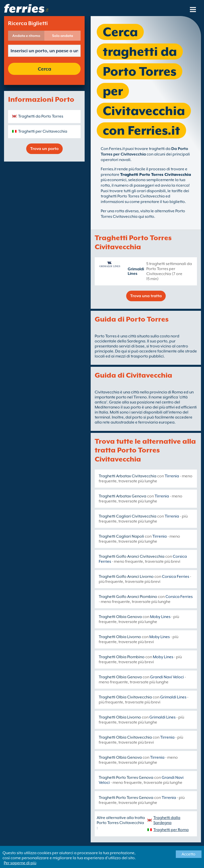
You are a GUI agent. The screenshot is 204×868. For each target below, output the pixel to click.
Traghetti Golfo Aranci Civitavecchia (132, 556)
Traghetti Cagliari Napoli (121, 536)
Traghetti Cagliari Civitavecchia (128, 516)
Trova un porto (44, 149)
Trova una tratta (146, 296)
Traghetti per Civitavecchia (43, 131)
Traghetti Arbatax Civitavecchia (128, 476)
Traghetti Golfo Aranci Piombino (128, 597)
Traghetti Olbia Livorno (120, 637)
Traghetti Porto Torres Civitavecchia (156, 175)
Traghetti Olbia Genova (120, 617)
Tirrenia (172, 476)
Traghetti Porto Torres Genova (126, 778)
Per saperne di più (20, 863)
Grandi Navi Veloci (167, 677)
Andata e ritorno (26, 36)
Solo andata (63, 36)
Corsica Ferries (176, 577)
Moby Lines (160, 617)
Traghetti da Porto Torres (41, 116)
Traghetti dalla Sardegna (167, 820)
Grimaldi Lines (136, 271)
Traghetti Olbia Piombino (122, 657)
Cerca (44, 69)
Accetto (189, 854)
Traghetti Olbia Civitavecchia (125, 697)
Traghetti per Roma (171, 830)
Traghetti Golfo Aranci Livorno (126, 577)
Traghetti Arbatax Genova (123, 496)
